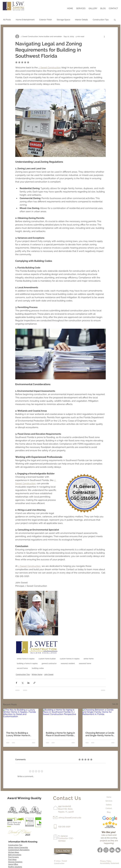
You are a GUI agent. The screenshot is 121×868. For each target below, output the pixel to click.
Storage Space (63, 20)
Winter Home (37, 674)
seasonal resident (68, 663)
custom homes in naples (70, 659)
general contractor (49, 663)
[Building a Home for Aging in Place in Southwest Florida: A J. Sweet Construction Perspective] (61, 719)
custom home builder (47, 659)
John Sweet (49, 674)
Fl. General (63, 836)
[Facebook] (100, 850)
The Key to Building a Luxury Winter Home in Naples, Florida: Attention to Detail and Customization (21, 734)
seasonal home (85, 663)
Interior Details (81, 20)
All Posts (7, 20)
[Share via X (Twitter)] (22, 683)
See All (115, 704)
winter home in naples (26, 659)
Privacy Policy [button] (106, 861)
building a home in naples (27, 663)
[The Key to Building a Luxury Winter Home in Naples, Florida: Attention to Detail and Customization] (21, 719)
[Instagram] (106, 850)
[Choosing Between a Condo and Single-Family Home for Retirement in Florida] (100, 719)
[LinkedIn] (112, 850)
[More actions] (104, 36)
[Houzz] (118, 850)
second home (22, 668)
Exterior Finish (46, 20)
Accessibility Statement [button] (110, 863)
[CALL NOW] (63, 851)
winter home (89, 659)
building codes (38, 668)
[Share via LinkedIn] (28, 683)
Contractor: (63, 838)
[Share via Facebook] (16, 683)
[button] (115, 20)
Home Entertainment (25, 20)
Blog (109, 812)
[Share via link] (34, 683)
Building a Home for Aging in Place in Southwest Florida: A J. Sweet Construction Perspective (60, 734)
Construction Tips (101, 20)
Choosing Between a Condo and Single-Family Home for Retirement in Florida (100, 734)
